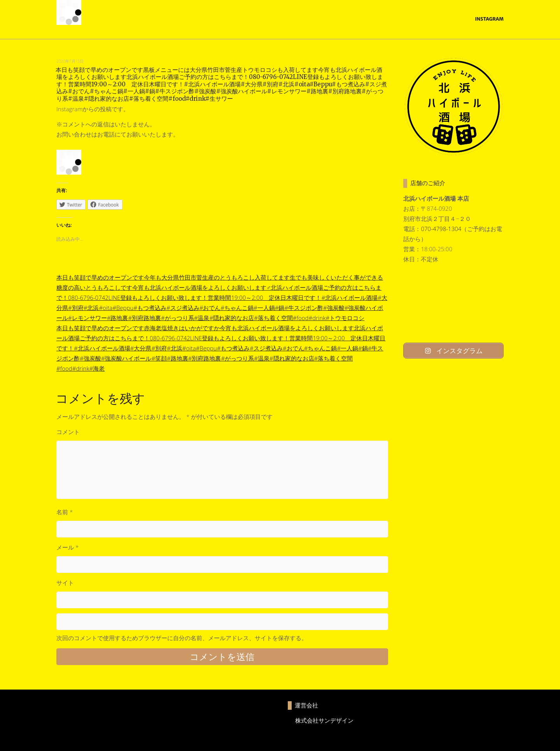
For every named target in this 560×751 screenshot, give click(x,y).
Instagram (489, 19)
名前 (65, 512)
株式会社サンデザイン (324, 720)
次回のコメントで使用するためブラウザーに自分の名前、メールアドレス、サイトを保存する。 (182, 638)
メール (67, 547)
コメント (68, 432)
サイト (65, 583)
